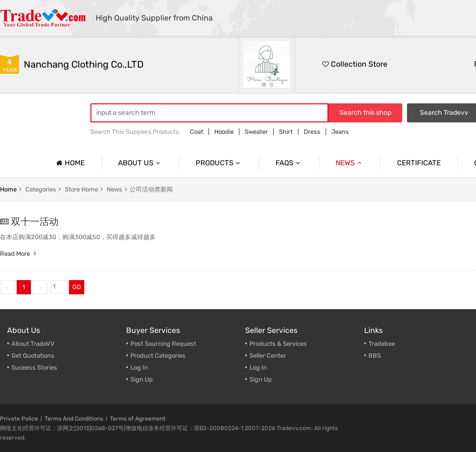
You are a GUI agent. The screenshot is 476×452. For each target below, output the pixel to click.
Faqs (289, 163)
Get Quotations (33, 356)
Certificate (419, 163)
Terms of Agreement (138, 419)
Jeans (340, 132)
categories (41, 189)
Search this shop (365, 113)
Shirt (286, 132)
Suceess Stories (34, 367)
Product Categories (158, 356)
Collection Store (355, 64)
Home (69, 163)
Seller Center (268, 356)
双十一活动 (35, 221)
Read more (19, 254)
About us (140, 163)
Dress (312, 132)
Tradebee (382, 344)
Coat (197, 132)
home (8, 189)
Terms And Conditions (74, 419)
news (114, 189)
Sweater (256, 132)
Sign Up (261, 379)
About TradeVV (33, 344)
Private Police (19, 419)
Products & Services (278, 344)
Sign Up (142, 379)
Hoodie (224, 132)
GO (77, 287)
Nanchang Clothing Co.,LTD (84, 64)
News (350, 163)
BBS (375, 356)
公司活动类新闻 (151, 189)
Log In (139, 367)
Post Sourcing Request (163, 344)
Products (219, 163)
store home (81, 189)
